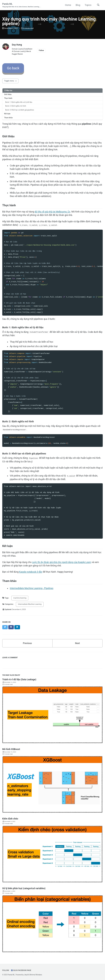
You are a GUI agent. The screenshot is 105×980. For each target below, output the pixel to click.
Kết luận (7, 114)
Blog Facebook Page (21, 970)
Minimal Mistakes (36, 974)
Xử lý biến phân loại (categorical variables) (24, 888)
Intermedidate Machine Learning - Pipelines (32, 588)
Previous (27, 643)
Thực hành (8, 98)
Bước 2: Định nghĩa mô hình (16, 106)
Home (68, 5)
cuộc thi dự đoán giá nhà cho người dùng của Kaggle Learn (62, 562)
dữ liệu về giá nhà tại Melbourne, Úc (52, 212)
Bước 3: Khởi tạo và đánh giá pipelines (20, 110)
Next (77, 643)
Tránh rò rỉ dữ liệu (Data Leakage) (19, 679)
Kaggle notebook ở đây (31, 571)
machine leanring (20, 598)
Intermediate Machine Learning (30, 604)
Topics (88, 5)
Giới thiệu (8, 94)
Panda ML (22, 5)
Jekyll (26, 974)
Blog (78, 5)
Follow (41, 50)
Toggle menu (9, 81)
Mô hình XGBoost (11, 749)
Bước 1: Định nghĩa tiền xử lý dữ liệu (19, 102)
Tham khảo (8, 118)
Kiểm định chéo (10, 818)
